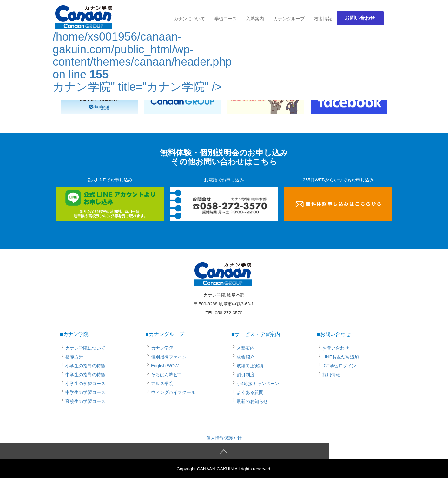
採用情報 (331, 375)
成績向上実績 (250, 366)
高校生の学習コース (85, 401)
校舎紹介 (246, 357)
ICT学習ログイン (339, 366)
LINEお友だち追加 (341, 357)
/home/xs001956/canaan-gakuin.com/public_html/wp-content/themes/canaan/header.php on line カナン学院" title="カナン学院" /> (142, 51)
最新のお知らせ (252, 401)
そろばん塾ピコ (167, 375)
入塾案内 (255, 19)
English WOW (165, 366)
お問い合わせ (336, 348)
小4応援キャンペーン (258, 384)
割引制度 (246, 375)
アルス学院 (162, 384)
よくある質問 (250, 392)
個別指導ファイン (169, 357)
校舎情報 (323, 19)
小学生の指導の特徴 (85, 366)
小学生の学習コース (85, 384)
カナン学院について (85, 348)
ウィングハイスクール (173, 392)
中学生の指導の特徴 (85, 375)
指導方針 (74, 357)
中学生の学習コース (85, 392)
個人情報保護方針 (224, 438)
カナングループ (289, 19)
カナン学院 (162, 348)
